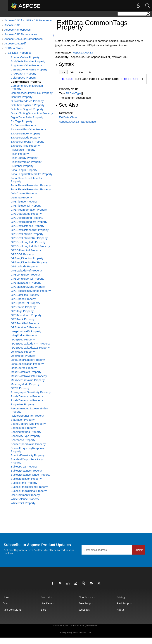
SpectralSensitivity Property (28, 455)
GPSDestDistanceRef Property (30, 230)
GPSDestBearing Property (27, 218)
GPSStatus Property (23, 307)
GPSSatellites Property (25, 295)
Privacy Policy (66, 632)
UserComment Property (25, 495)
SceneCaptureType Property (28, 424)
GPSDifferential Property (26, 250)
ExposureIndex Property (26, 133)
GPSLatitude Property (24, 266)
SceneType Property (23, 428)
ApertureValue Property (25, 57)
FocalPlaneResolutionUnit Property (27, 180)
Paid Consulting (12, 610)
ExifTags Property (22, 121)
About (120, 610)
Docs (6, 603)
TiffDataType (74, 93)
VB (72, 72)
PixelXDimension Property (27, 396)
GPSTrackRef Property (25, 323)
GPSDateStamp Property (26, 214)
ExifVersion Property (23, 125)
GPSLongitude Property (25, 275)
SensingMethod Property (26, 432)
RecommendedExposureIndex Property (29, 410)
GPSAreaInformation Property (29, 210)
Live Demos (48, 603)
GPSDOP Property (22, 254)
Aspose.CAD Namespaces (21, 34)
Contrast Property (22, 97)
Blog (43, 610)
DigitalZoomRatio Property (27, 117)
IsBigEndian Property (24, 335)
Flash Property (20, 154)
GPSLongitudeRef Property (27, 279)
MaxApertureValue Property (28, 380)
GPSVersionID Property (25, 327)
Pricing (121, 597)
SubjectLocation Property (26, 479)
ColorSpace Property (24, 78)
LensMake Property (23, 352)
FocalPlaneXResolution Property (31, 185)
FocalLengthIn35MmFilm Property (32, 174)
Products (46, 597)
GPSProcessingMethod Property (31, 291)
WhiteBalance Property (25, 499)
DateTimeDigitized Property (28, 105)
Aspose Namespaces (18, 30)
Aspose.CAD (12, 25)
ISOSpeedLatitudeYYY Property (30, 343)
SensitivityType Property (26, 436)
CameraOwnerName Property (29, 69)
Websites (84, 610)
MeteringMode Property (25, 384)
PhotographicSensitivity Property (31, 392)
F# (90, 72)
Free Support (87, 603)
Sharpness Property (23, 440)
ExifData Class (13, 48)
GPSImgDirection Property (27, 258)
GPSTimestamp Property (26, 315)
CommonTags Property (26, 82)
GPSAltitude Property (24, 201)
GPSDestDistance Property (27, 226)
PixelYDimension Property (27, 400)
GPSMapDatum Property (26, 283)
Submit (139, 550)
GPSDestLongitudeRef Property (30, 246)
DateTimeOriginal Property (27, 109)
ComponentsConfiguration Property (27, 87)
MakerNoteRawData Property (29, 376)
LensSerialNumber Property (28, 360)
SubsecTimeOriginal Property (29, 491)
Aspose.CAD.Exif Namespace (77, 122)
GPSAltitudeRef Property (26, 206)
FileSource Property (23, 150)
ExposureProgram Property (27, 142)
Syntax (65, 64)
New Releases (87, 597)
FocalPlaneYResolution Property (31, 189)
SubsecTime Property (24, 483)
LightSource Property (24, 368)
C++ (81, 72)
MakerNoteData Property (26, 372)
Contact (89, 632)
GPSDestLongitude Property (28, 242)
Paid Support (125, 603)
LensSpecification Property (27, 364)
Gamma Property (21, 197)
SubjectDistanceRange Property (30, 475)
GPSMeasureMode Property (28, 287)
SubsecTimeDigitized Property (29, 487)
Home (6, 597)
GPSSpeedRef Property (25, 303)
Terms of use (79, 632)
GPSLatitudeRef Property (26, 270)
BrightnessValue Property (26, 65)
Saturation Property (23, 420)
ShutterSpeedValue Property (28, 444)
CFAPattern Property (23, 73)
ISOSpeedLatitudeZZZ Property (30, 348)
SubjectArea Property (24, 466)
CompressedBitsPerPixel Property (32, 93)
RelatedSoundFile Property (27, 416)
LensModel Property (23, 356)
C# (63, 73)
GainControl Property (24, 193)
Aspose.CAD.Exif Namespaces (24, 39)
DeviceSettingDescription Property (32, 113)
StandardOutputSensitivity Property (27, 461)
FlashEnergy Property (24, 158)
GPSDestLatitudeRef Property (29, 238)
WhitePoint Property (23, 503)
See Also (67, 105)
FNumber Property (22, 166)
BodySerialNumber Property (28, 61)
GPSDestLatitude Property (27, 234)
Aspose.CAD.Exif (15, 43)
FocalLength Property (24, 170)
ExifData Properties (19, 53)
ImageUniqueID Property (26, 331)
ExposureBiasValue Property (28, 129)
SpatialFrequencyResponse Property (28, 450)
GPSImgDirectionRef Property (29, 262)
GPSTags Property (22, 311)
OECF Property (20, 388)
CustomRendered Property (27, 101)
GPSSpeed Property (23, 299)
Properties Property (23, 404)
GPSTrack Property (23, 319)
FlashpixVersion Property (26, 162)
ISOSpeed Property (23, 339)
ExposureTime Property (25, 146)
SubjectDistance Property (26, 471)
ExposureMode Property (26, 137)
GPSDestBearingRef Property (29, 222)
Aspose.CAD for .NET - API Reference (28, 20)
